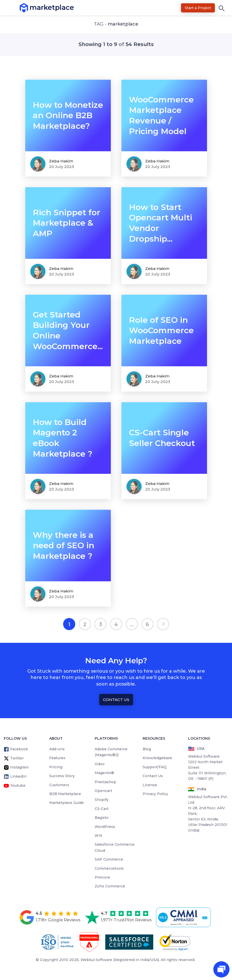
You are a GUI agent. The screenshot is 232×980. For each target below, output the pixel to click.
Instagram (19, 767)
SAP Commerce (109, 859)
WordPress (105, 827)
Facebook (19, 749)
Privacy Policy (155, 794)
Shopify (102, 800)
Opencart (103, 791)
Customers (59, 785)
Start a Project (198, 8)
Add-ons (57, 749)
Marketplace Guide (67, 803)
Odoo (100, 764)
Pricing (56, 767)
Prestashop (105, 782)
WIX (98, 836)
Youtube (18, 785)
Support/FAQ (155, 767)
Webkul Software (96, 960)
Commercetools (109, 868)
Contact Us (116, 700)
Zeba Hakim (61, 161)
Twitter (17, 758)
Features (57, 758)
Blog (147, 749)
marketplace (30, 7)
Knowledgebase (157, 758)
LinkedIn (18, 776)
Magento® (104, 773)
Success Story (62, 776)
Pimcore (102, 877)
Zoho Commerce (110, 886)
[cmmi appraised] (184, 917)
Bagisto (102, 818)
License (150, 785)
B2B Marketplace (65, 794)
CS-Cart (102, 809)
